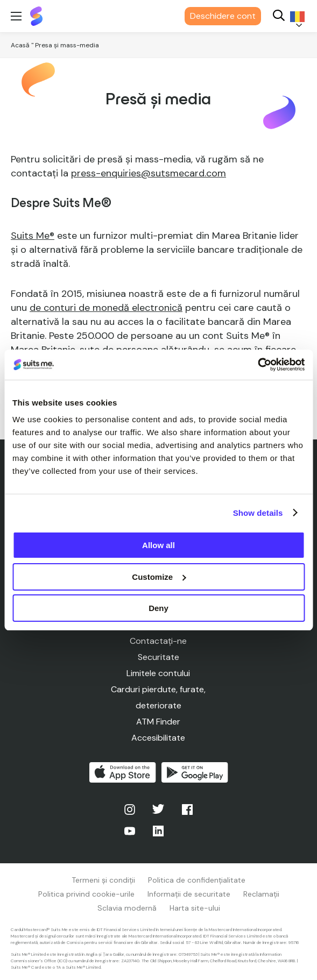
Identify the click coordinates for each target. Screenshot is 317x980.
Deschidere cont (223, 16)
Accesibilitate (158, 738)
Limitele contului (158, 673)
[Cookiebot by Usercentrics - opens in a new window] (258, 365)
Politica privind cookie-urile (86, 894)
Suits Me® (33, 236)
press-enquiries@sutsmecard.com (149, 173)
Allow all (158, 545)
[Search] (279, 16)
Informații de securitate (189, 894)
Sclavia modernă (127, 908)
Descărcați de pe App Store (123, 772)
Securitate (158, 657)
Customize (159, 577)
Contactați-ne (158, 641)
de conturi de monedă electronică (106, 308)
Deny (158, 608)
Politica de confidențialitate (197, 880)
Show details (258, 513)
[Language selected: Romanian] (295, 16)
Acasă (20, 45)
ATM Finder (158, 722)
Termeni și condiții (103, 880)
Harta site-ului (195, 908)
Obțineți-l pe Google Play (195, 772)
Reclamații (261, 894)
